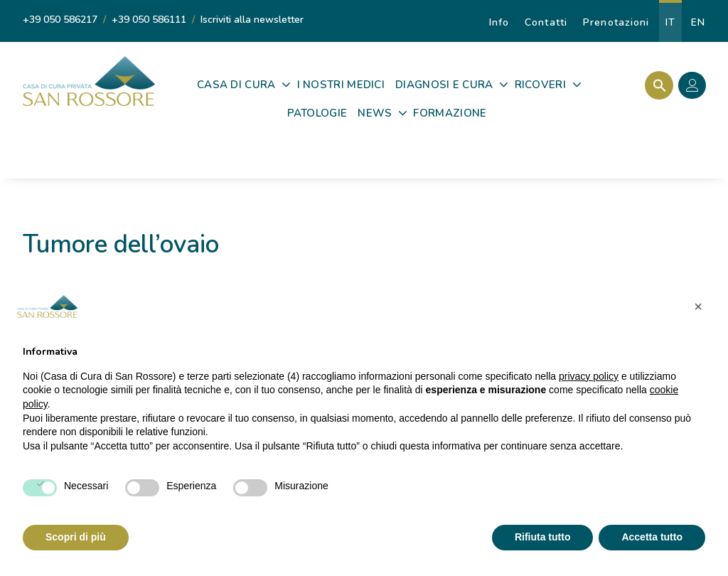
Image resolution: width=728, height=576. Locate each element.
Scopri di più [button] (76, 537)
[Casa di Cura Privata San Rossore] (89, 81)
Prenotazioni (616, 22)
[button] (698, 306)
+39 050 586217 (60, 20)
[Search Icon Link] (656, 85)
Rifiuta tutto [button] (543, 537)
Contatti (546, 22)
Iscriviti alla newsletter (252, 20)
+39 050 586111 (149, 20)
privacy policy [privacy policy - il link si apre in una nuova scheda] (589, 376)
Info (499, 22)
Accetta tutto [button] (652, 537)
